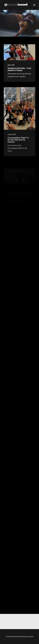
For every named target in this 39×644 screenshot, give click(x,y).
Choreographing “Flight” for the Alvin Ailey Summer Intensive (18, 146)
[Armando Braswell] (19, 5)
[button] (34, 5)
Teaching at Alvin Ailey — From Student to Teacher (19, 69)
